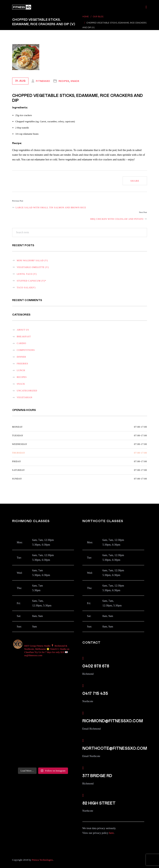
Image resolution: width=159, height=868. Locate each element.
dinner (21, 357)
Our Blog (98, 17)
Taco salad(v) (26, 288)
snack (75, 81)
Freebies (23, 364)
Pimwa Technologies (42, 860)
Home (86, 17)
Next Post (143, 212)
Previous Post (18, 201)
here (112, 833)
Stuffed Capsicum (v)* (32, 281)
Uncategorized (27, 391)
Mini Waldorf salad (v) (32, 261)
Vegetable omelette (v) (33, 267)
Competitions (26, 350)
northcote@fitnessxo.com (115, 748)
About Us (23, 330)
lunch (21, 370)
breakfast (24, 337)
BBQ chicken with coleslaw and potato (119, 219)
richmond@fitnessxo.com (113, 721)
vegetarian (25, 397)
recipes (64, 81)
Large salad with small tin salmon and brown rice (49, 208)
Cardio (22, 343)
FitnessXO (43, 81)
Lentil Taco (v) (27, 274)
